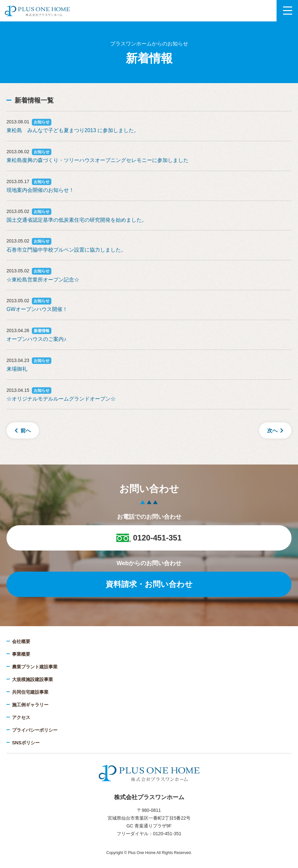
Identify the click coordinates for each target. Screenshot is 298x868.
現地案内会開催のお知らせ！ (40, 190)
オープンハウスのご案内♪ (36, 339)
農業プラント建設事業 (35, 667)
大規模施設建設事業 (32, 679)
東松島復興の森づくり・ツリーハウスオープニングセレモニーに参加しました (97, 160)
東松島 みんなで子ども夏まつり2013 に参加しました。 (73, 130)
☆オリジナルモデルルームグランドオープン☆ (61, 399)
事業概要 (21, 654)
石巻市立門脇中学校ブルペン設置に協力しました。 (66, 250)
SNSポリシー (26, 743)
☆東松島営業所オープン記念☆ (43, 280)
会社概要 (21, 641)
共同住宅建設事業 (30, 692)
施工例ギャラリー (30, 705)
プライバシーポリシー (35, 730)
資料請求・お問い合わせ (149, 584)
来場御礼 (17, 369)
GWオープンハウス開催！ (37, 309)
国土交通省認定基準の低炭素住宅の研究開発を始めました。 (77, 220)
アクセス (21, 717)
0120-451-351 (149, 538)
